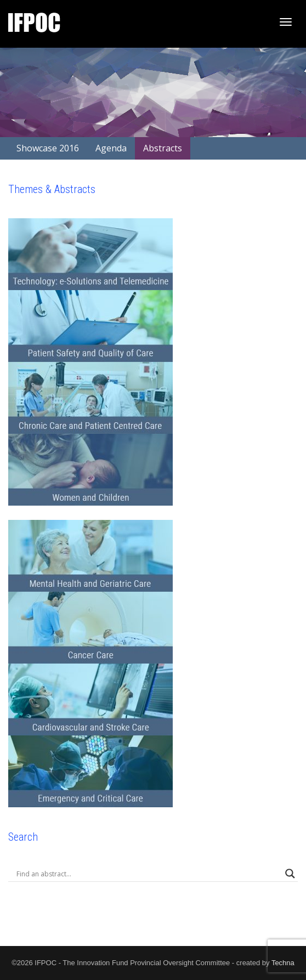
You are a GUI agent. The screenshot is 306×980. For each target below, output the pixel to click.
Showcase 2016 (48, 148)
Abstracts (163, 148)
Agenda (111, 148)
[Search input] (148, 874)
